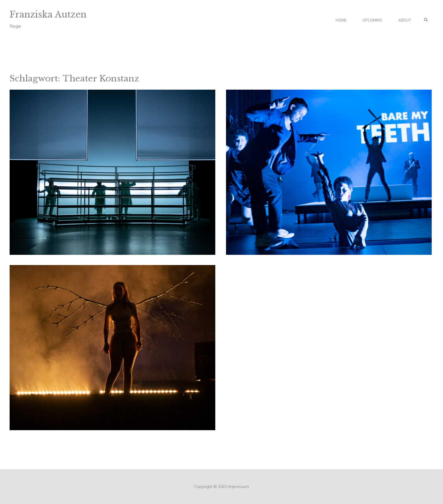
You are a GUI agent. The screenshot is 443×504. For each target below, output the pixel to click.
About (405, 20)
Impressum (239, 486)
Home (341, 20)
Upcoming (372, 20)
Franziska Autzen (48, 14)
